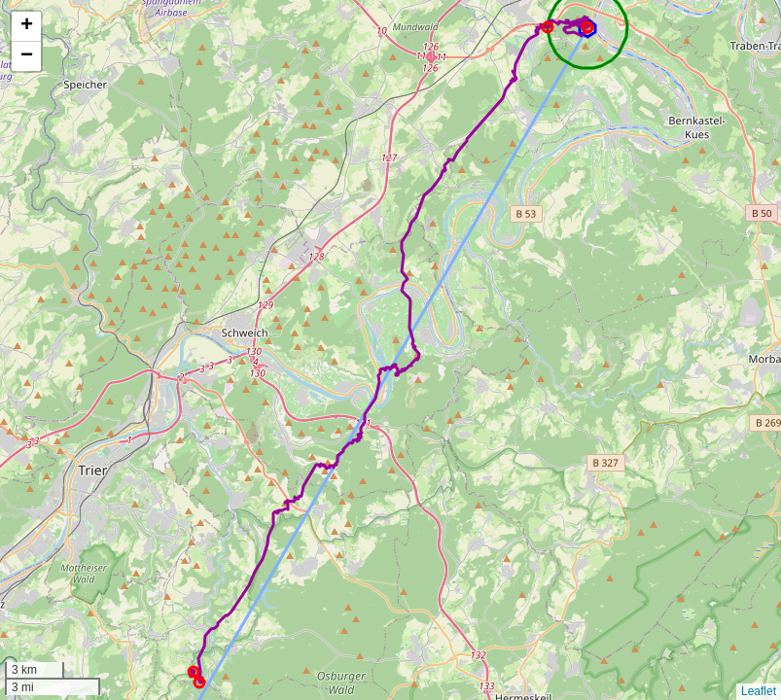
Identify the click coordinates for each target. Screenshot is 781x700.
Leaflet (759, 691)
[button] (26, 27)
